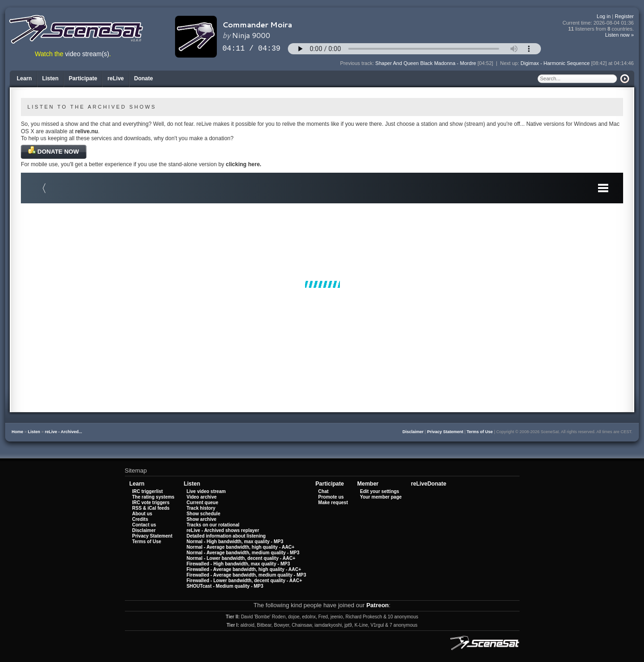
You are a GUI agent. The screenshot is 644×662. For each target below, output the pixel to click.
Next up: (510, 63)
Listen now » (619, 35)
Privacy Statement (445, 432)
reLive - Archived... (64, 432)
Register (624, 16)
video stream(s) (87, 54)
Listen (34, 432)
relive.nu (87, 131)
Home (17, 432)
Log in (604, 16)
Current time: (598, 23)
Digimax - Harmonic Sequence (555, 63)
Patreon (377, 605)
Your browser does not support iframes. (322, 284)
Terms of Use (480, 432)
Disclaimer (413, 432)
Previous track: (358, 63)
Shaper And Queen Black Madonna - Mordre (426, 63)
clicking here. (244, 164)
